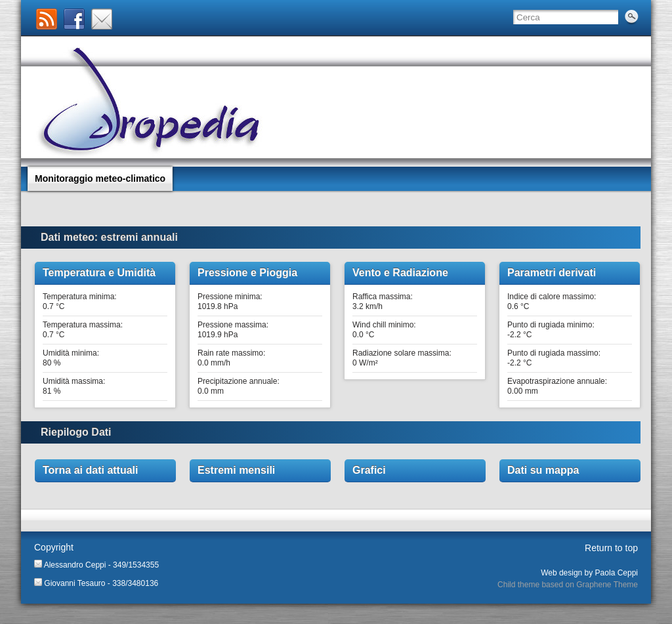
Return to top (611, 548)
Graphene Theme (607, 585)
